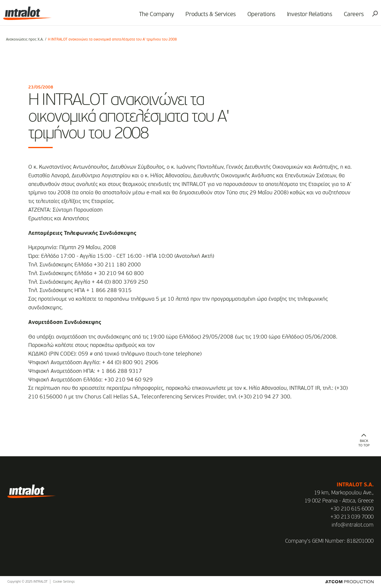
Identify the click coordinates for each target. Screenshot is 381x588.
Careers (351, 17)
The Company (154, 17)
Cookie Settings (64, 582)
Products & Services (208, 17)
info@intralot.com (353, 525)
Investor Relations (307, 17)
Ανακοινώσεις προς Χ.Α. (25, 40)
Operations (259, 17)
